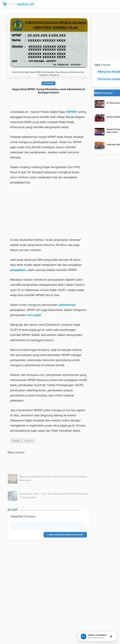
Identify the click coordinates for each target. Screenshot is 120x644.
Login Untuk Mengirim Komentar (65, 535)
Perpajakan (28, 441)
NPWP (72, 112)
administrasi (67, 305)
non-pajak (34, 315)
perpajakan (18, 270)
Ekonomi (49, 83)
